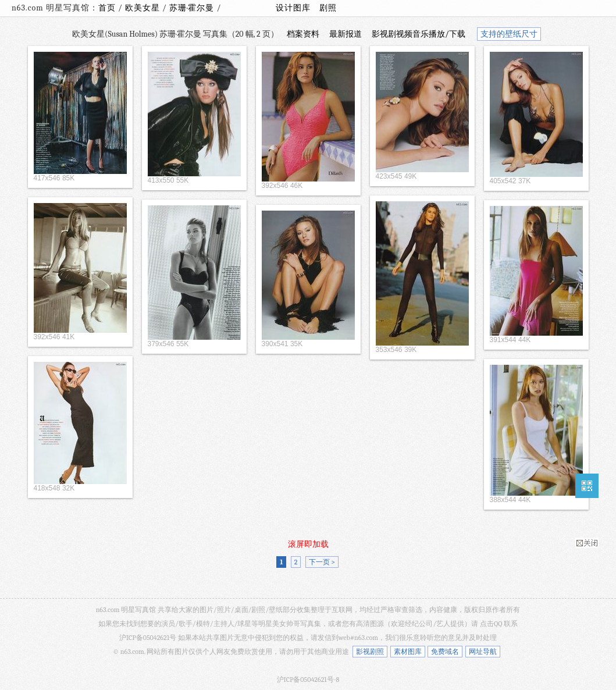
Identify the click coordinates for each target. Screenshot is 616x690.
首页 (107, 8)
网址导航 (483, 652)
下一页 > (322, 562)
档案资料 (303, 34)
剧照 (328, 8)
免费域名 (445, 652)
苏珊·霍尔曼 (193, 8)
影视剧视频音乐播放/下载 (419, 34)
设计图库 (293, 8)
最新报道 (346, 34)
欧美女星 (144, 8)
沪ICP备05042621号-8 (308, 680)
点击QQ (491, 624)
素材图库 (408, 652)
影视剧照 (370, 652)
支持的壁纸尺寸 (509, 34)
